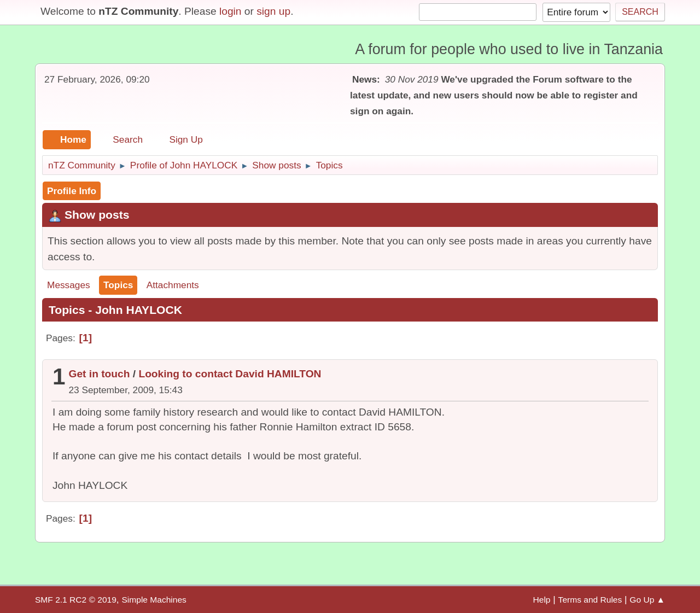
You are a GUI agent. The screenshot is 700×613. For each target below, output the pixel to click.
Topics (118, 285)
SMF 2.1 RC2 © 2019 (76, 600)
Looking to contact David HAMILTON (230, 374)
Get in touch (100, 374)
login (231, 11)
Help (542, 600)
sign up (273, 11)
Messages (69, 285)
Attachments (173, 285)
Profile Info (72, 191)
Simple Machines (154, 600)
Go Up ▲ (647, 600)
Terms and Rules (590, 600)
